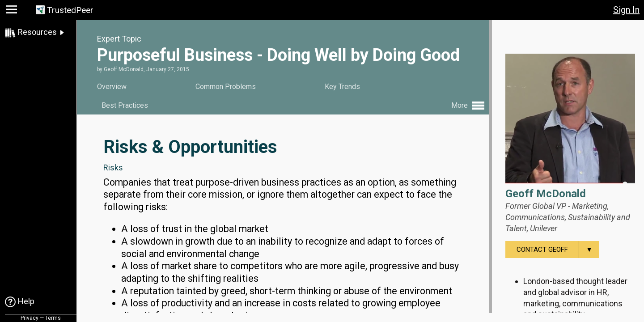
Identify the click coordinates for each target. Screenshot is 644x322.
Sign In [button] (626, 10)
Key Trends (342, 87)
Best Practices (125, 105)
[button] (13, 11)
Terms (53, 318)
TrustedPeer (70, 10)
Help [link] (26, 301)
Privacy (30, 318)
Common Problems (226, 87)
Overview (112, 87)
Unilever (544, 228)
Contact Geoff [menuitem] (558, 250)
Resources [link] (37, 32)
